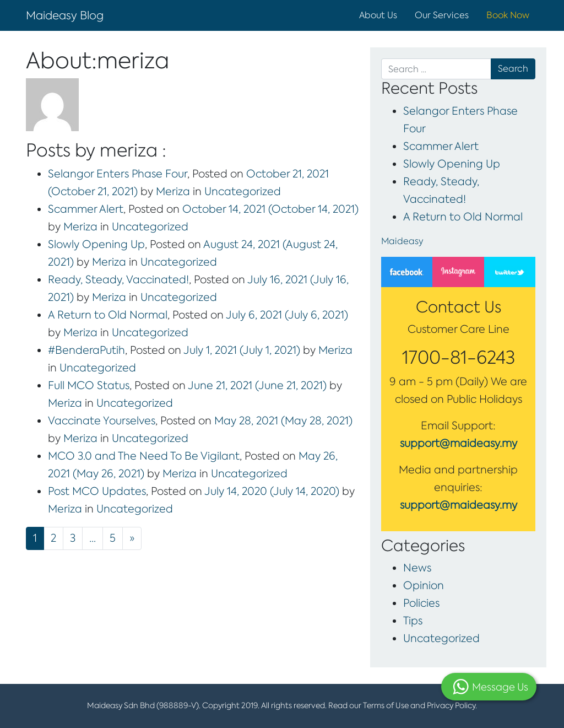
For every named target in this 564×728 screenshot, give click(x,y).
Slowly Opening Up (96, 244)
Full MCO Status (89, 385)
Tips (413, 621)
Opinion (424, 586)
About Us (378, 15)
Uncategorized (243, 192)
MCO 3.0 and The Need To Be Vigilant (144, 456)
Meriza (172, 192)
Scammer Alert (86, 209)
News (417, 568)
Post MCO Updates (97, 491)
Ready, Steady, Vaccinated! (118, 280)
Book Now (508, 15)
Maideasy (402, 241)
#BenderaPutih (86, 350)
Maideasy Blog (65, 15)
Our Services (442, 15)
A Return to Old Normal (108, 315)
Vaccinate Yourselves (102, 421)
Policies (421, 603)
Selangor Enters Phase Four (118, 174)
